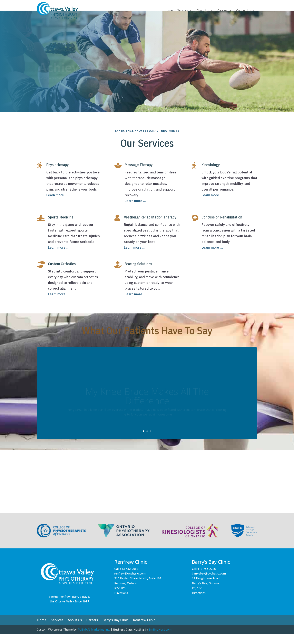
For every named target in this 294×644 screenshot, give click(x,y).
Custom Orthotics (62, 274)
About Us (203, 10)
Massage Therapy (139, 175)
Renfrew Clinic (144, 630)
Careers (223, 10)
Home (169, 10)
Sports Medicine (61, 227)
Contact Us (244, 10)
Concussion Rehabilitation (222, 227)
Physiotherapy (57, 175)
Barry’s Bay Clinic (115, 630)
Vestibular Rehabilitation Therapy (150, 227)
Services (183, 10)
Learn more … (57, 205)
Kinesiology (211, 175)
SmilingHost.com (160, 639)
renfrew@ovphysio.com (130, 583)
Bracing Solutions (138, 274)
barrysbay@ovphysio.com (209, 583)
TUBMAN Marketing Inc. (94, 639)
